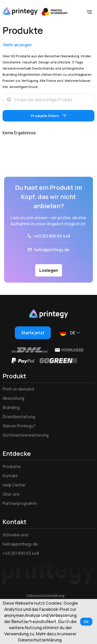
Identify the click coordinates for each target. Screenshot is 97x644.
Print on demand (18, 389)
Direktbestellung (19, 417)
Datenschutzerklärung (45, 596)
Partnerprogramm (20, 503)
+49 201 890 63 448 (52, 236)
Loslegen (49, 270)
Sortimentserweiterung (26, 435)
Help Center (14, 485)
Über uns (11, 494)
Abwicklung (13, 398)
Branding (11, 407)
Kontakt (10, 476)
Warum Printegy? (19, 426)
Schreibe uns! (16, 535)
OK (86, 622)
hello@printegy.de (52, 250)
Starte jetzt (33, 333)
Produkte (12, 467)
